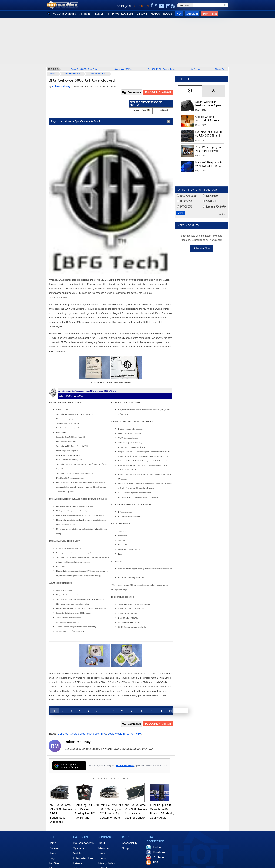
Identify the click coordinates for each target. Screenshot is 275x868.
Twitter (157, 847)
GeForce (63, 734)
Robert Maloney (78, 742)
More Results (222, 214)
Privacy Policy (106, 863)
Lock (111, 734)
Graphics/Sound (98, 74)
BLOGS (168, 14)
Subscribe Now (202, 248)
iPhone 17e (220, 69)
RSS (156, 862)
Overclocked (78, 734)
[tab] (190, 91)
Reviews (54, 848)
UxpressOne (139, 111)
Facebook (159, 852)
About (101, 843)
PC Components (73, 74)
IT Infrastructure (83, 858)
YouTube (158, 857)
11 (141, 711)
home (53, 74)
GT (133, 734)
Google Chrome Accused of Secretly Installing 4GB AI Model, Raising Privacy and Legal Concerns (209, 119)
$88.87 (164, 111)
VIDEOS (155, 14)
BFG (103, 734)
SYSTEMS (85, 14)
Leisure (78, 863)
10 (131, 711)
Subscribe (192, 14)
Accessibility (130, 843)
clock (118, 734)
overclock (93, 734)
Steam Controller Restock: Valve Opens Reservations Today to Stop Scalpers (209, 104)
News (52, 853)
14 (170, 711)
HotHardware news (125, 766)
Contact (102, 858)
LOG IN (120, 6)
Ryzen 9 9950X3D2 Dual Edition (85, 69)
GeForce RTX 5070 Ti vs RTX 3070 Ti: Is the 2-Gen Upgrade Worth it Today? (209, 134)
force (126, 734)
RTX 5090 (184, 201)
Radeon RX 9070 (214, 207)
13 (160, 711)
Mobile (77, 853)
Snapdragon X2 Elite (123, 69)
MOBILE (98, 14)
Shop (179, 14)
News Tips (104, 853)
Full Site (54, 863)
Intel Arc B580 (187, 196)
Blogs (52, 858)
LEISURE (142, 14)
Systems (78, 848)
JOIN (128, 6)
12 (151, 711)
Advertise (103, 848)
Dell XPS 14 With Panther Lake (161, 69)
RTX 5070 (184, 207)
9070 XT (209, 201)
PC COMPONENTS (64, 14)
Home (52, 843)
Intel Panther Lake (197, 69)
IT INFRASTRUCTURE (120, 14)
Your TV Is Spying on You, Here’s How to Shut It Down (208, 149)
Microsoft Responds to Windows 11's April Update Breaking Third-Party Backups (209, 164)
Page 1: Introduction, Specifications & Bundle (112, 121)
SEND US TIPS (142, 6)
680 (138, 734)
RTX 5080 (210, 196)
